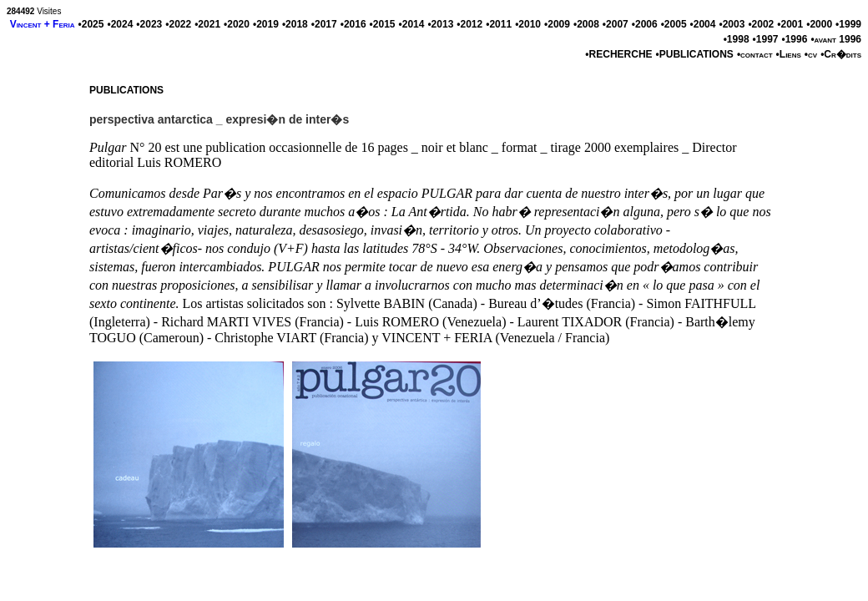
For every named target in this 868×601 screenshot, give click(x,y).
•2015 (383, 24)
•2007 (616, 24)
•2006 (645, 24)
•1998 (737, 39)
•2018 (295, 24)
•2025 (91, 24)
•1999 (848, 24)
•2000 (819, 24)
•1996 (794, 39)
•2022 (178, 24)
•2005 (674, 24)
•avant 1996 (836, 39)
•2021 (207, 24)
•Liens (789, 54)
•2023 (149, 24)
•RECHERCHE (618, 54)
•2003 (732, 24)
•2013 (440, 24)
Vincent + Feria (43, 24)
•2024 (120, 24)
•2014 (412, 24)
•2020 (237, 24)
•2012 (469, 24)
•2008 (586, 24)
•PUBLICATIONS (695, 54)
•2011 (499, 24)
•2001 (790, 24)
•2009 (557, 24)
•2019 (266, 24)
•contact (755, 54)
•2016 (353, 24)
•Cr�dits (841, 54)
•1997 (766, 39)
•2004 (703, 24)
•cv (811, 54)
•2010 (528, 24)
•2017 (324, 24)
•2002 (761, 24)
